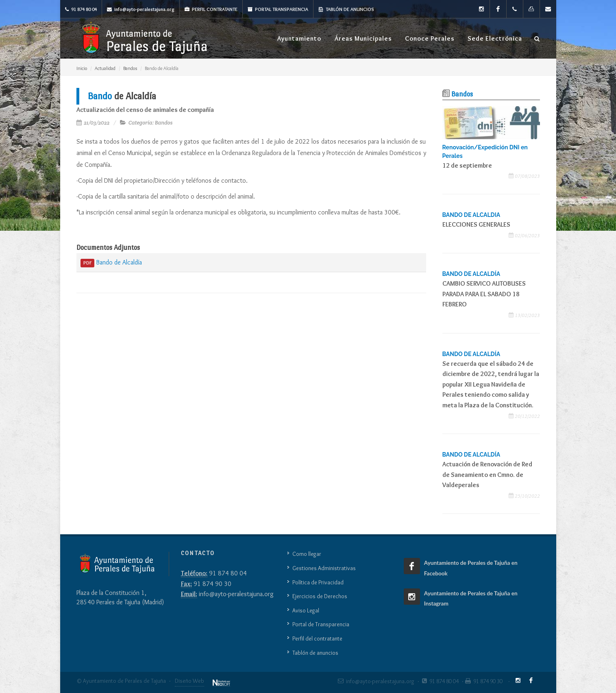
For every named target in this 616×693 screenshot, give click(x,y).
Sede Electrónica (495, 38)
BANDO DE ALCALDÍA (471, 274)
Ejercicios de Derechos (320, 596)
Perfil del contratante (317, 638)
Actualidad (105, 68)
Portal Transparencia (278, 9)
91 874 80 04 (81, 9)
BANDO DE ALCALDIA (471, 215)
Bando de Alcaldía (111, 263)
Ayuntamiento (299, 38)
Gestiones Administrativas (324, 568)
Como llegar (307, 554)
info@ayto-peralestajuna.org (141, 9)
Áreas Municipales (363, 38)
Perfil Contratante (211, 9)
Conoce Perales (430, 38)
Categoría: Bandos (151, 123)
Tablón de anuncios (346, 9)
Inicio (82, 68)
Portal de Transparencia (321, 624)
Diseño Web (189, 681)
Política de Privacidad (318, 582)
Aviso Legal (306, 610)
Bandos (130, 68)
